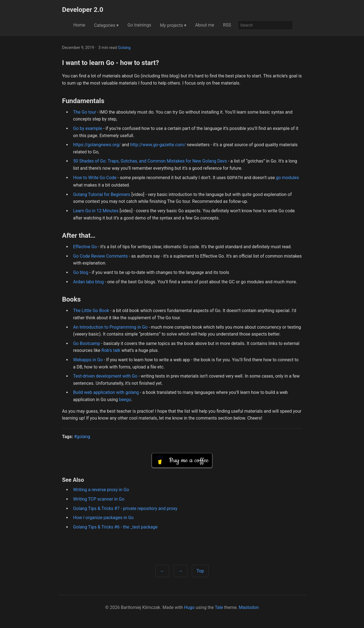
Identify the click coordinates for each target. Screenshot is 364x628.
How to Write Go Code (95, 178)
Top (200, 570)
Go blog (81, 272)
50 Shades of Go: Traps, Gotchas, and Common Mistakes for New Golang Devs (150, 161)
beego (125, 399)
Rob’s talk (111, 350)
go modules (287, 178)
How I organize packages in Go (104, 517)
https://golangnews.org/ (97, 145)
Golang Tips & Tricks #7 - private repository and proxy (125, 508)
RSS (227, 25)
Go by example (88, 128)
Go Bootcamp (87, 343)
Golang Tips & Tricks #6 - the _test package (116, 526)
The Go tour (85, 112)
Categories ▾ (106, 25)
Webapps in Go (88, 359)
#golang (82, 436)
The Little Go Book (91, 310)
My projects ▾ (173, 25)
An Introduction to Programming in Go (110, 327)
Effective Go (85, 246)
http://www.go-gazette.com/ (158, 145)
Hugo (189, 607)
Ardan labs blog (89, 281)
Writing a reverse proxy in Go (101, 489)
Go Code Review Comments (101, 256)
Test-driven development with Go (105, 376)
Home (79, 25)
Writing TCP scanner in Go (99, 499)
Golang (124, 48)
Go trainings (139, 25)
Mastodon (249, 607)
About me (205, 25)
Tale (219, 607)
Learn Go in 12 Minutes (96, 210)
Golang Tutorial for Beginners (102, 194)
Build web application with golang (106, 392)
